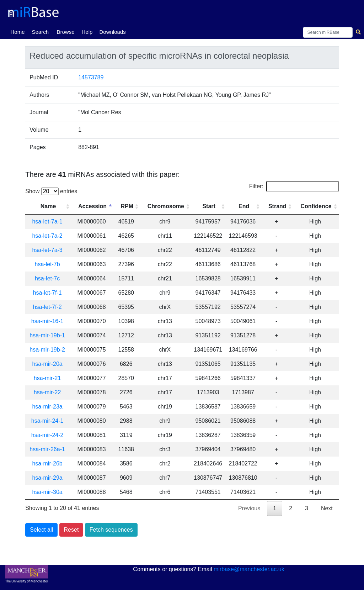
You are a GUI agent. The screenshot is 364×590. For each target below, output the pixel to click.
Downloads (112, 32)
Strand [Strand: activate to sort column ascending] (277, 206)
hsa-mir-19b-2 (47, 350)
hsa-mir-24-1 (47, 421)
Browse (65, 32)
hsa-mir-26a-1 (47, 449)
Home (19, 31)
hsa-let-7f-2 (47, 307)
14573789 (91, 77)
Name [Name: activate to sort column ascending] (48, 206)
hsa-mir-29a (47, 478)
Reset (71, 530)
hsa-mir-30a (47, 492)
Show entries (51, 191)
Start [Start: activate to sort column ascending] (209, 206)
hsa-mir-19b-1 (47, 335)
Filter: (294, 186)
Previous (249, 508)
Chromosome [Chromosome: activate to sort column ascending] (166, 206)
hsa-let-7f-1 (47, 293)
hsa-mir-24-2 (47, 435)
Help (87, 32)
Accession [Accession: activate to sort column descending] (92, 206)
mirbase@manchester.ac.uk (249, 569)
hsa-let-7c (47, 278)
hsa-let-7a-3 (47, 250)
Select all (41, 530)
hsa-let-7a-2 (47, 236)
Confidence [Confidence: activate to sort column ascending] (316, 206)
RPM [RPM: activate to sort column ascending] (127, 206)
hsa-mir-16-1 (47, 321)
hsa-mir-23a (47, 407)
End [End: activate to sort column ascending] (244, 206)
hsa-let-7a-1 (47, 222)
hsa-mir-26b (47, 463)
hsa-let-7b (47, 264)
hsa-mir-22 (47, 392)
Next (327, 508)
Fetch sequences (111, 530)
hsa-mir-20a (47, 364)
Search (40, 32)
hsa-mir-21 (47, 378)
